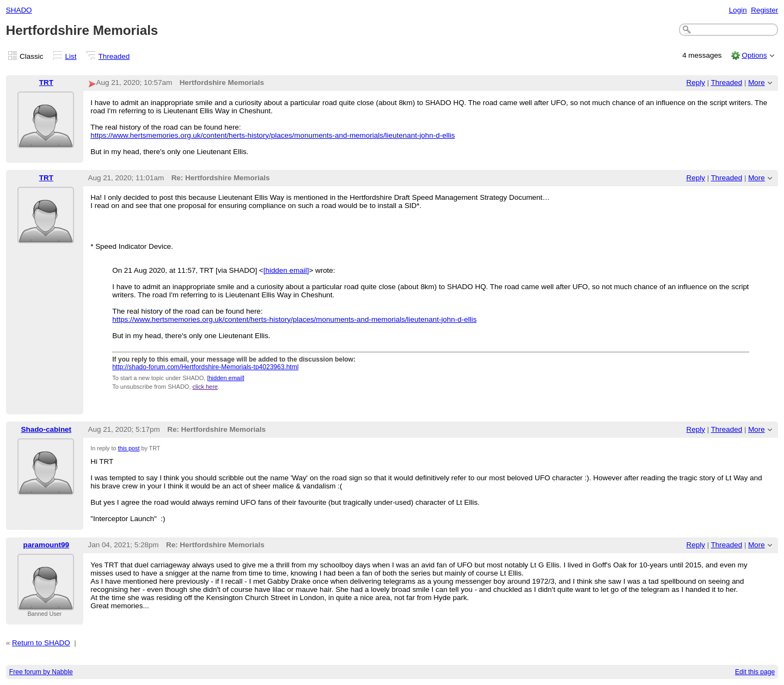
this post (128, 448)
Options (754, 55)
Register (764, 10)
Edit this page (755, 672)
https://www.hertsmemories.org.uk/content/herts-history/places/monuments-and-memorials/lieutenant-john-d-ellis (272, 135)
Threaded (114, 56)
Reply (696, 82)
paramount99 (46, 545)
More (757, 82)
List (71, 56)
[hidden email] (286, 270)
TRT (46, 82)
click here (205, 387)
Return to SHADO (41, 643)
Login (738, 10)
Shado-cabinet (46, 429)
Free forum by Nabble (41, 672)
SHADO (19, 10)
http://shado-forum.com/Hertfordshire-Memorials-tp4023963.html (205, 367)
